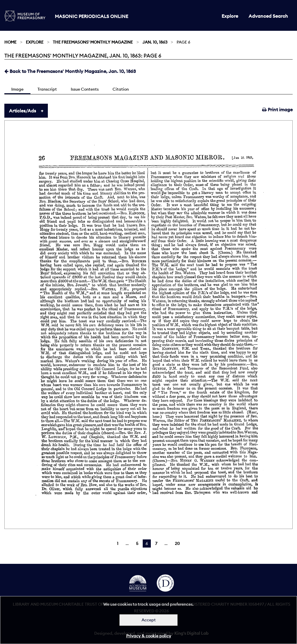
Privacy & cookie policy (149, 636)
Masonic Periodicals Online (92, 16)
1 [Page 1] (118, 543)
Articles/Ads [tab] (22, 111)
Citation (121, 89)
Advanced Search (268, 16)
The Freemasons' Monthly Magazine (93, 42)
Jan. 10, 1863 (155, 42)
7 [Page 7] (156, 543)
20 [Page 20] (177, 543)
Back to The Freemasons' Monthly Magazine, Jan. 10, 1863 (70, 71)
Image (17, 89)
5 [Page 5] (137, 543)
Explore (230, 16)
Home (10, 42)
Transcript (47, 89)
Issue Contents (85, 89)
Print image (277, 110)
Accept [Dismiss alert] (149, 620)
